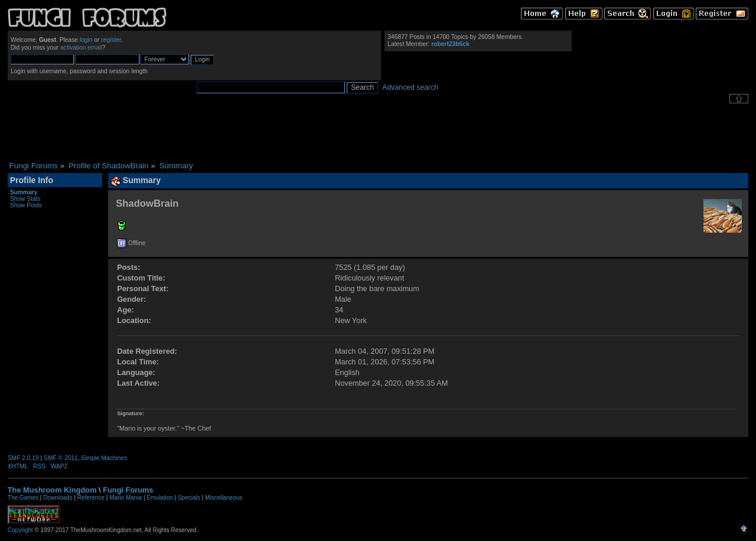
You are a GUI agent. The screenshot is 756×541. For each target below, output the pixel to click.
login (86, 40)
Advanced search (410, 87)
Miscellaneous (224, 498)
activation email (81, 48)
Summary (24, 192)
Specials (189, 498)
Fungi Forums (128, 490)
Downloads (58, 498)
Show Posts (26, 205)
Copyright (20, 530)
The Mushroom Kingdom (52, 490)
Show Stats (25, 199)
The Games (23, 498)
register (111, 40)
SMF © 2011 (61, 458)
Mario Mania (126, 498)
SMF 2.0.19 (23, 458)
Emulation (159, 498)
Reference (91, 498)
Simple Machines (104, 458)
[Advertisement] (378, 132)
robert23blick (450, 44)
